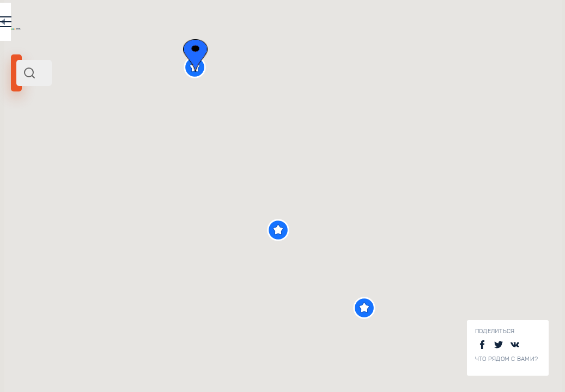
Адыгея (28, 149)
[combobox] (147, 73)
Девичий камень (154, 305)
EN (239, 24)
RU (216, 24)
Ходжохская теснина (163, 378)
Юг (47, 149)
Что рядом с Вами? (506, 359)
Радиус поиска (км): (40, 180)
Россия (65, 149)
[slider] (40, 198)
